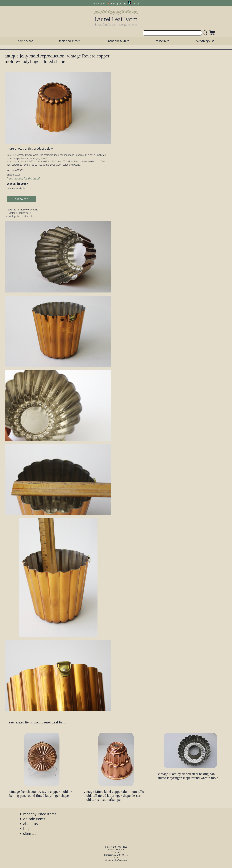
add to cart (22, 199)
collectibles (162, 41)
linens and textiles (118, 41)
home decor (25, 41)
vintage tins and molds (21, 216)
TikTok (136, 4)
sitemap (30, 833)
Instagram (117, 4)
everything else (205, 41)
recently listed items (40, 814)
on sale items (34, 819)
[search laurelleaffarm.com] (206, 33)
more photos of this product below (30, 148)
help (27, 829)
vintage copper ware (20, 213)
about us (30, 824)
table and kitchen (70, 41)
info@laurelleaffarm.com (116, 860)
